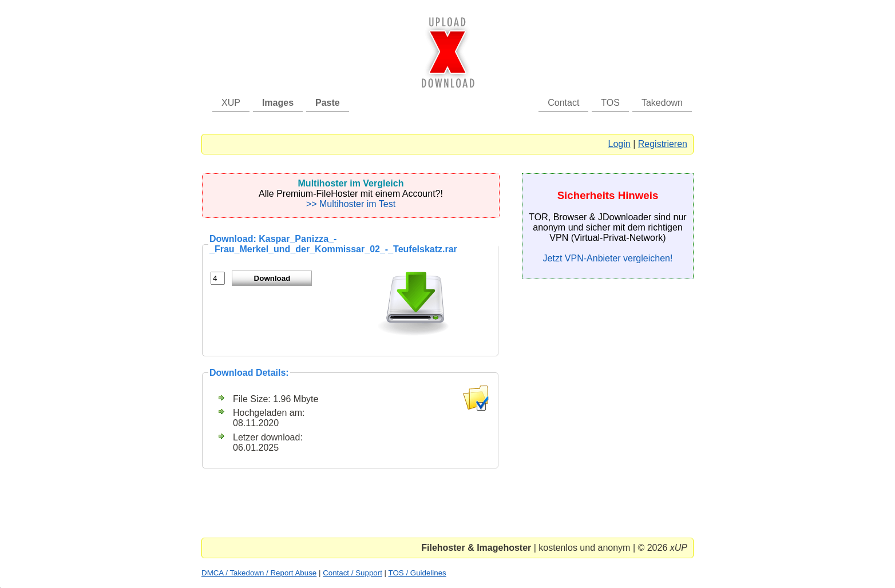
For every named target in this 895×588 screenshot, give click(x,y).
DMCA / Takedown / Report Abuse (259, 573)
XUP (231, 103)
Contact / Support (353, 573)
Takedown (662, 103)
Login (619, 144)
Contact (563, 103)
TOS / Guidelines (417, 573)
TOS (610, 103)
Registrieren (663, 144)
